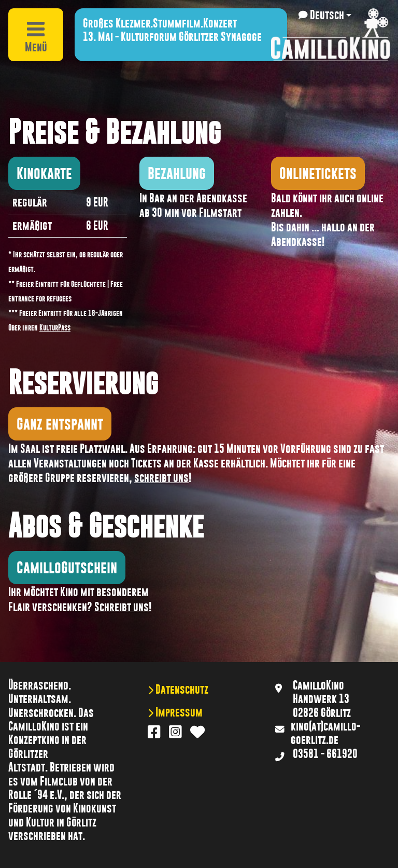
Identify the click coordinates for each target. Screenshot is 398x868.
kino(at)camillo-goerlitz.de (325, 733)
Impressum (178, 712)
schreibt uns (161, 478)
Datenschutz (181, 690)
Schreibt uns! (123, 607)
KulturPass (55, 327)
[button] (325, 15)
